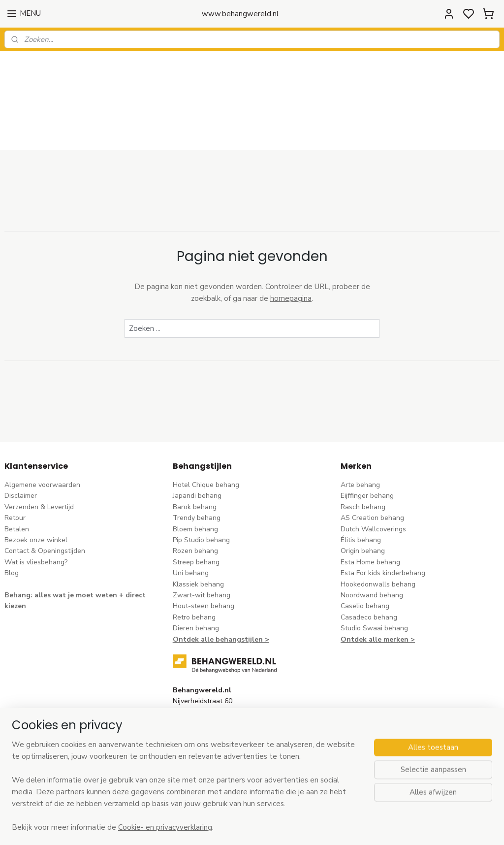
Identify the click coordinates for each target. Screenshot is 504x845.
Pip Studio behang (201, 489)
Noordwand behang (372, 544)
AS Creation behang (372, 467)
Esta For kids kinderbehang (383, 522)
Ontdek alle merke (372, 588)
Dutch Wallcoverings (373, 477)
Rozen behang (195, 500)
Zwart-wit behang (202, 544)
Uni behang (191, 522)
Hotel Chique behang (206, 434)
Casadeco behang (369, 566)
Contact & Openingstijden (45, 500)
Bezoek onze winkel (36, 489)
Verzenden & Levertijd (39, 456)
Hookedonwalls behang (378, 533)
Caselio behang (365, 555)
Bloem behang (195, 477)
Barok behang (195, 456)
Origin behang (363, 500)
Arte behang (360, 434)
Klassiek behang (198, 533)
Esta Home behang (370, 511)
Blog (12, 522)
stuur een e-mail (199, 706)
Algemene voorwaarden (42, 434)
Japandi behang (197, 444)
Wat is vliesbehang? (36, 511)
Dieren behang (196, 577)
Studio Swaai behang (374, 577)
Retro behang (194, 566)
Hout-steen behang (204, 555)
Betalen (17, 477)
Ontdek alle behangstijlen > (221, 588)
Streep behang (196, 511)
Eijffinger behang (367, 444)
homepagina (291, 247)
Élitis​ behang (361, 489)
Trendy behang (197, 467)
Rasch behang (363, 456)
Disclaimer (21, 444)
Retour (15, 467)
